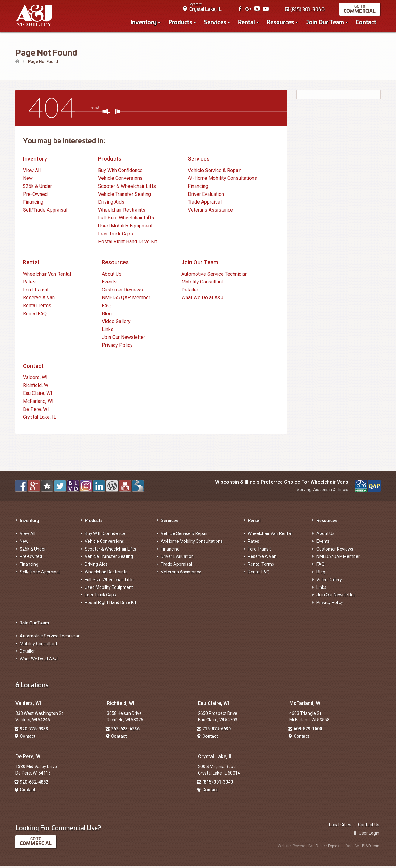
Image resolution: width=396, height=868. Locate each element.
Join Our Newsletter (123, 339)
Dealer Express (329, 848)
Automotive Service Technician (214, 276)
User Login (366, 835)
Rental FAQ (35, 315)
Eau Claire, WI (38, 395)
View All (32, 172)
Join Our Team (325, 22)
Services (216, 22)
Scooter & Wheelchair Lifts (127, 188)
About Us (112, 276)
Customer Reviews (122, 292)
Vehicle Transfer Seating (125, 196)
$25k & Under (37, 188)
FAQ (106, 307)
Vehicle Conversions (120, 180)
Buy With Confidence (120, 172)
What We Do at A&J (202, 299)
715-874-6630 (217, 730)
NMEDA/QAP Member (126, 299)
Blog (107, 315)
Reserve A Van (39, 299)
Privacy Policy (117, 347)
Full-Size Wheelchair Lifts (126, 220)
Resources (281, 22)
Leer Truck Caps (116, 235)
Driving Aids (111, 204)
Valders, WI (35, 379)
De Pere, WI (36, 411)
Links (108, 331)
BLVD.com (371, 848)
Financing (33, 204)
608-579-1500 (308, 730)
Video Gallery (116, 323)
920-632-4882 (34, 784)
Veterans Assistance (210, 212)
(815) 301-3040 (305, 10)
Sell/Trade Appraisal (45, 212)
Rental (247, 22)
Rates (29, 284)
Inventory (144, 22)
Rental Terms (37, 307)
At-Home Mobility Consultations (222, 180)
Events (109, 284)
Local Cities (340, 827)
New (28, 180)
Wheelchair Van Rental (47, 276)
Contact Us (369, 827)
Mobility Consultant (202, 284)
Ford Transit (36, 292)
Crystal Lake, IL (206, 9)
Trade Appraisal (205, 204)
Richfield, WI (36, 387)
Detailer (190, 292)
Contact (367, 22)
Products (181, 22)
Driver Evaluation (206, 196)
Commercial (360, 11)
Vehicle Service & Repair (214, 172)
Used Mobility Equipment (125, 228)
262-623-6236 (125, 730)
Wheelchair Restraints (122, 212)
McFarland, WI (38, 403)
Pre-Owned (35, 196)
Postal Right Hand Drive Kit (127, 243)
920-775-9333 (34, 730)
